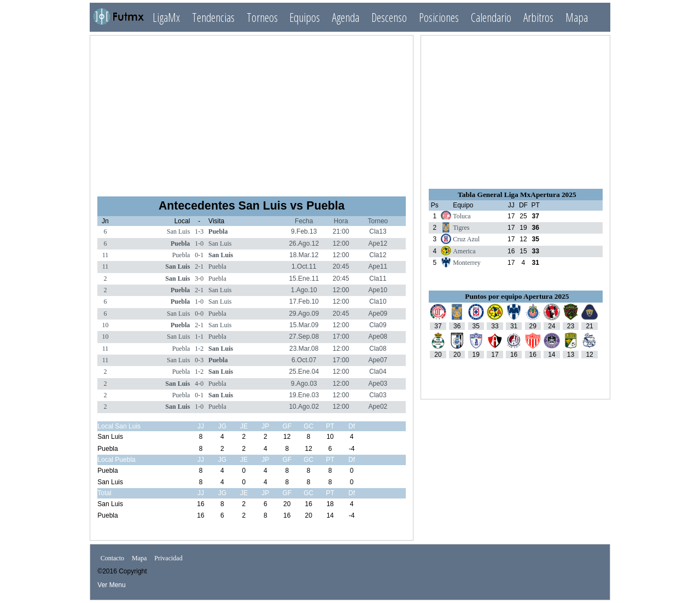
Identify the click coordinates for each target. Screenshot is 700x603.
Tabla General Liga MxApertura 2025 (517, 195)
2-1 (199, 266)
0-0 (199, 314)
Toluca (462, 216)
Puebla (218, 231)
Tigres (461, 228)
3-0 (199, 279)
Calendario (491, 17)
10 (105, 325)
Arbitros (538, 17)
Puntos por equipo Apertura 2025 (517, 296)
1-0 (199, 243)
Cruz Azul (466, 239)
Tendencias (213, 17)
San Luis (178, 231)
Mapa (577, 17)
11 (106, 255)
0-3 (199, 360)
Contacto (112, 558)
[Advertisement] (252, 111)
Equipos (305, 17)
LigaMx (166, 17)
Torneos (262, 17)
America (464, 251)
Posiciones (439, 17)
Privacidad (168, 558)
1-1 (199, 337)
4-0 (199, 384)
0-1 (199, 255)
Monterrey (467, 263)
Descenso (389, 17)
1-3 (199, 231)
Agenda (346, 17)
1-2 (199, 349)
